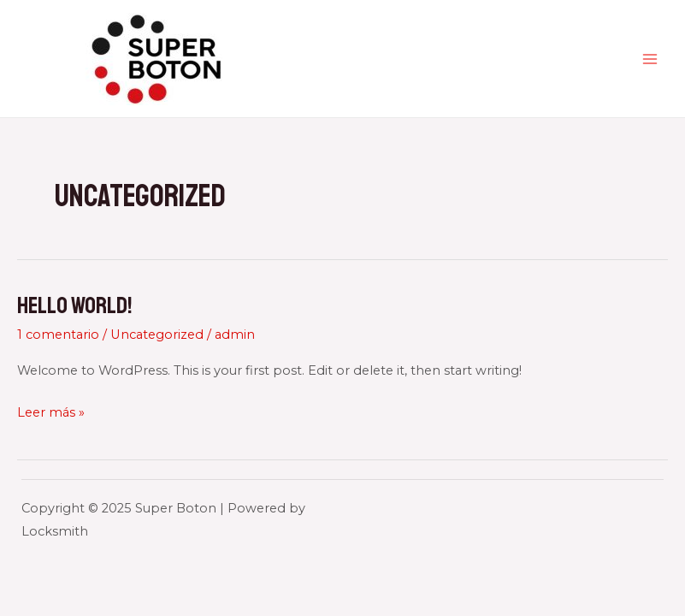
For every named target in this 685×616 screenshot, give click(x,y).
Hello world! (74, 305)
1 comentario (58, 335)
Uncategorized (157, 335)
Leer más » (51, 413)
